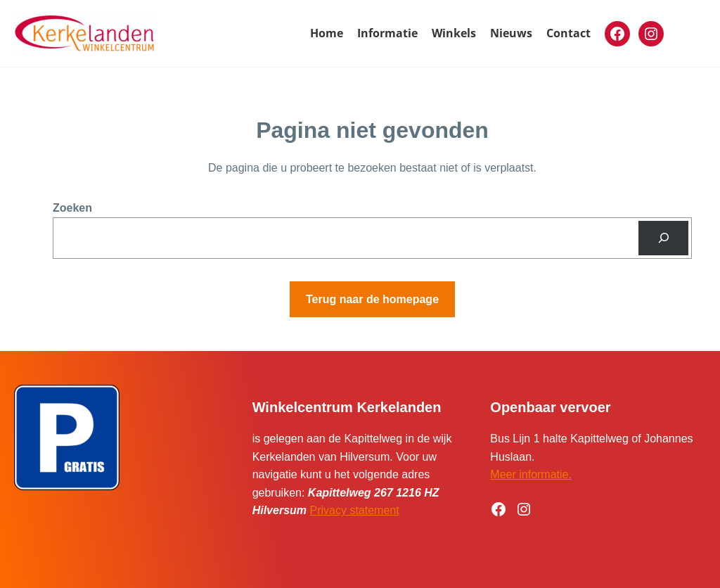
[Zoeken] (663, 238)
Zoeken (72, 208)
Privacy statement (355, 510)
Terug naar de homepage (372, 299)
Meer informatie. (531, 474)
